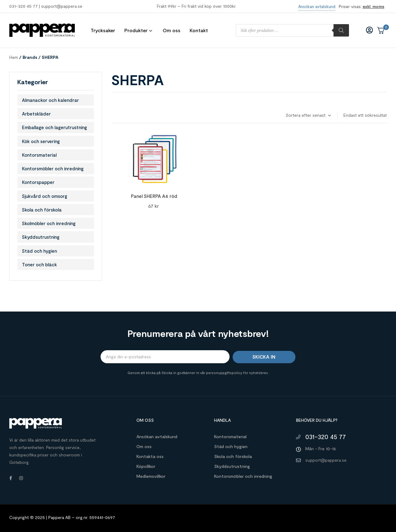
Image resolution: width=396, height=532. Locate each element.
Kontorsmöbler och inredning (53, 168)
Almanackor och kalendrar (50, 100)
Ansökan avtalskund (157, 436)
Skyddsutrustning (41, 237)
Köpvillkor (146, 466)
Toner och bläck (39, 264)
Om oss (144, 446)
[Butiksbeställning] (308, 115)
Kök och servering (41, 141)
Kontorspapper (38, 182)
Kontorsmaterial (39, 155)
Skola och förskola (42, 210)
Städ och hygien (39, 251)
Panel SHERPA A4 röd (154, 196)
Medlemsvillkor (151, 476)
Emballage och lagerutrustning (54, 127)
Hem (14, 57)
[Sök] (341, 30)
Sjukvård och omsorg (45, 196)
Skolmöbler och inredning (49, 223)
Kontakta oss (150, 456)
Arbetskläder (36, 114)
